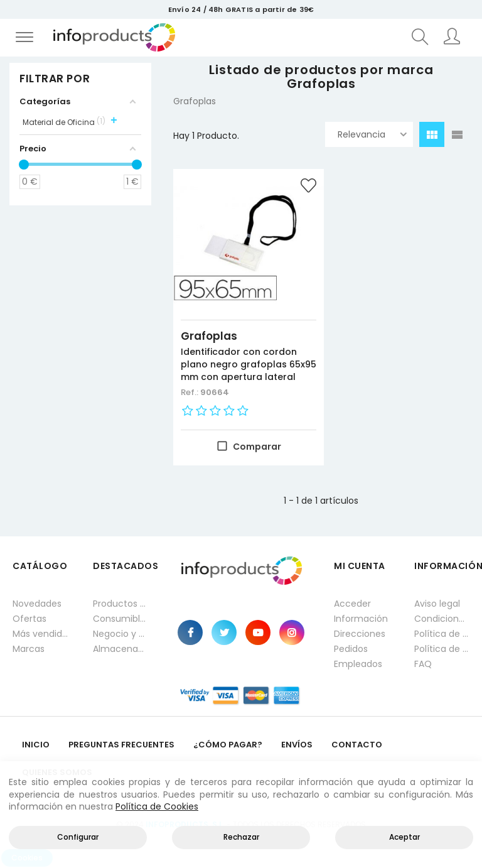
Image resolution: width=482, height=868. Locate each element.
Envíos (297, 742)
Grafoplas (209, 321)
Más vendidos (40, 631)
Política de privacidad (442, 631)
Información (361, 616)
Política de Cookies (157, 806)
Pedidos (351, 646)
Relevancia (372, 134)
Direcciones (360, 631)
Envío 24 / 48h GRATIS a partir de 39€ (241, 9)
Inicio (36, 742)
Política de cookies (442, 646)
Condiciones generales (442, 616)
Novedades (37, 601)
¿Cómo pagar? (228, 742)
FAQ (423, 661)
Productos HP (120, 601)
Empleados (358, 661)
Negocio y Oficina (120, 631)
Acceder (352, 601)
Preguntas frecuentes (121, 742)
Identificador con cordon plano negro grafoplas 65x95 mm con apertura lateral (239, 355)
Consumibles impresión (120, 616)
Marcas (29, 646)
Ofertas (29, 616)
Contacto (357, 742)
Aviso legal (437, 601)
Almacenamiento (120, 646)
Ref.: (190, 390)
